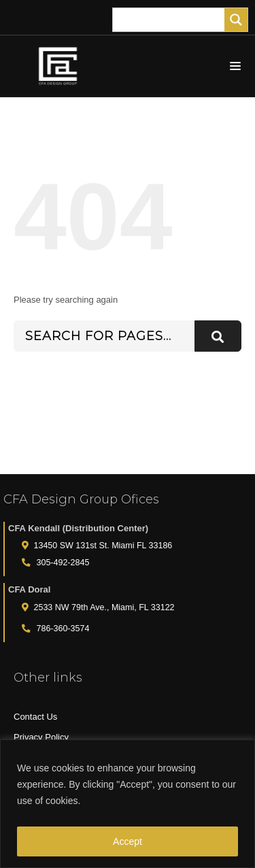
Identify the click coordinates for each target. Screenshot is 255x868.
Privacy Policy (41, 737)
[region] (128, 804)
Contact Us (35, 717)
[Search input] (172, 20)
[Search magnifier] (236, 20)
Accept (128, 841)
